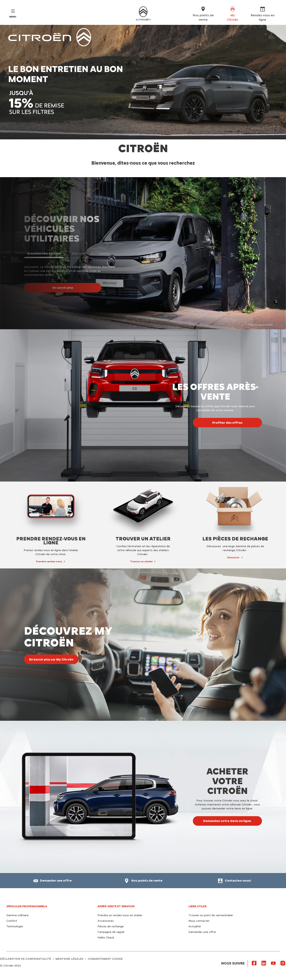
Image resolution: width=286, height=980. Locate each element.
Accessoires (106, 921)
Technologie (15, 926)
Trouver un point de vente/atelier (211, 915)
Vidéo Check (106, 938)
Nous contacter (199, 921)
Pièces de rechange (111, 926)
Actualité (195, 926)
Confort (12, 921)
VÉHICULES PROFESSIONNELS (27, 906)
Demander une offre (202, 932)
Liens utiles (198, 906)
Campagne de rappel (111, 932)
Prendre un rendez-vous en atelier (120, 915)
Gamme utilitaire (17, 915)
